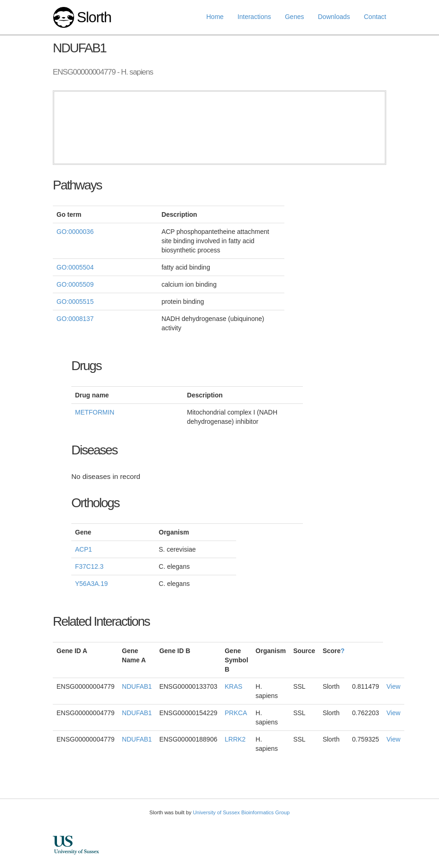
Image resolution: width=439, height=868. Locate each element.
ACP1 (84, 549)
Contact (375, 17)
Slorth (94, 17)
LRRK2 (235, 739)
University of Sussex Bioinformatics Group (241, 812)
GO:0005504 (75, 267)
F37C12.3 (89, 566)
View (394, 686)
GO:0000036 (75, 232)
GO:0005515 (75, 302)
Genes (294, 17)
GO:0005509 (75, 284)
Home (215, 17)
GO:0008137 (75, 319)
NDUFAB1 (137, 686)
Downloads (334, 17)
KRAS (233, 686)
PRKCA (236, 713)
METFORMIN (95, 412)
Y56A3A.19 (91, 584)
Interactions (254, 17)
